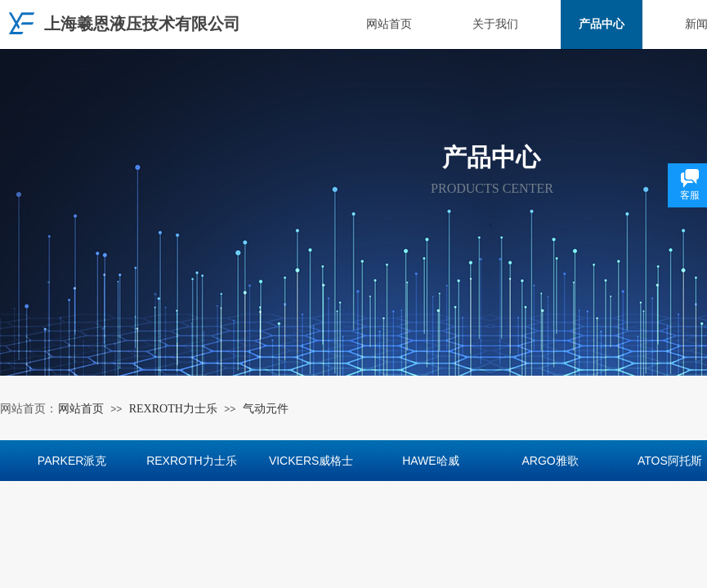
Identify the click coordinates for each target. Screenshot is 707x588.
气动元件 (266, 409)
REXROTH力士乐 (173, 409)
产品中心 (602, 24)
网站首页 (389, 24)
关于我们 (495, 24)
